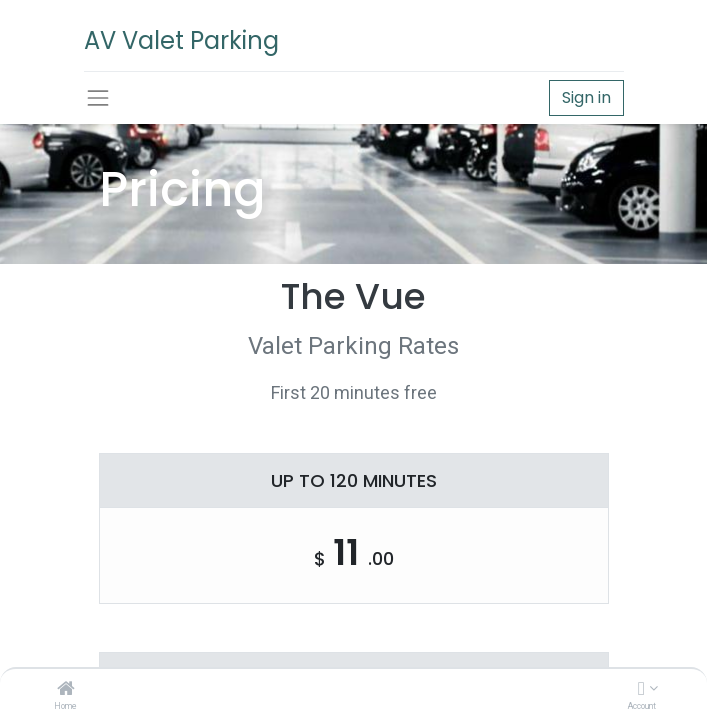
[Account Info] (641, 690)
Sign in (586, 97)
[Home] (66, 690)
